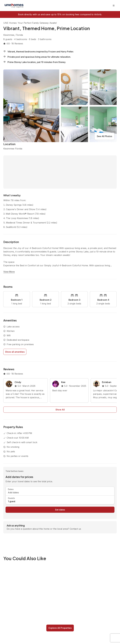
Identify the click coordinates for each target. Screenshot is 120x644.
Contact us (75, 529)
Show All (60, 410)
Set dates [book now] (60, 510)
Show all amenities (15, 352)
